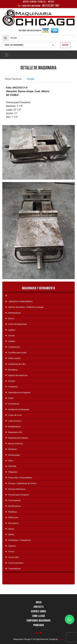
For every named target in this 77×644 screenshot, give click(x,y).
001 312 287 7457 (51, 6)
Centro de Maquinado (16, 324)
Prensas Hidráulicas (15, 489)
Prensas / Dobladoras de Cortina (21, 483)
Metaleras (11, 449)
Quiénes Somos (38, 612)
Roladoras (11, 512)
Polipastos (11, 472)
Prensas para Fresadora (17, 495)
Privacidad (38, 625)
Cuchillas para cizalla (16, 353)
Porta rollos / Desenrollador (19, 478)
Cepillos (10, 330)
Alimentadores (13, 313)
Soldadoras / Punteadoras (18, 540)
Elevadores (11, 370)
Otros (9, 461)
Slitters (10, 534)
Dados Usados (13, 358)
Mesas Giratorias (14, 444)
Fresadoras (12, 387)
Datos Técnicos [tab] (13, 79)
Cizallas (10, 341)
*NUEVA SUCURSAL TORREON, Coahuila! (24, 307)
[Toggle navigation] (7, 55)
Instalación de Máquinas (17, 409)
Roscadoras (12, 523)
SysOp (61, 639)
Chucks (10, 336)
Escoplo (10, 381)
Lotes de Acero (13, 421)
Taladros (10, 546)
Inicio (39, 602)
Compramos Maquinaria (38, 621)
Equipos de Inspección (17, 375)
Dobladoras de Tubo (15, 364)
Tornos (10, 552)
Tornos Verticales (14, 563)
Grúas (9, 398)
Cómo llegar (38, 616)
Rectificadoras (13, 506)
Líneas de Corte (14, 415)
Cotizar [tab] (31, 79)
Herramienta (12, 404)
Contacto (38, 607)
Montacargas (12, 455)
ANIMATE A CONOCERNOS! (19, 302)
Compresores (13, 347)
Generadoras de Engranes (18, 392)
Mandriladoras (13, 427)
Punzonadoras (13, 500)
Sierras (10, 529)
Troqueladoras (13, 569)
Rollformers (12, 518)
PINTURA (11, 466)
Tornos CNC (12, 557)
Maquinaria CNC (14, 432)
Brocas (10, 318)
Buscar (65, 45)
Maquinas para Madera (17, 438)
